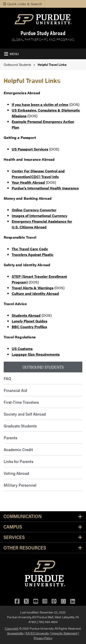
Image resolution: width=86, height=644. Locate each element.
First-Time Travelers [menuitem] (21, 402)
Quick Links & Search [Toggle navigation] (22, 4)
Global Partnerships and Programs (43, 39)
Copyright (12, 628)
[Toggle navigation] (11, 54)
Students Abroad (26, 315)
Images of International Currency (39, 216)
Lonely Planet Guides (29, 321)
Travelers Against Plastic (33, 254)
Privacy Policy (43, 638)
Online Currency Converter (34, 210)
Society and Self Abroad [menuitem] (25, 414)
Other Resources (25, 548)
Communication (22, 516)
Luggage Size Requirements (36, 354)
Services (14, 537)
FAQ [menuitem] (7, 378)
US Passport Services (30, 149)
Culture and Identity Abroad (35, 293)
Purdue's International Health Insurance (45, 188)
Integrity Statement (64, 633)
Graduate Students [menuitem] (20, 426)
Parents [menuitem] (10, 438)
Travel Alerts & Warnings (33, 288)
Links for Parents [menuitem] (18, 461)
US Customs (22, 349)
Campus (13, 527)
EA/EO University (37, 633)
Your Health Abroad (28, 182)
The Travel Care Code (30, 249)
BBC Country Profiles (29, 327)
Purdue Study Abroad (43, 33)
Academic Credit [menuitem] (18, 449)
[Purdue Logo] (43, 19)
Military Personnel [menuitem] (20, 485)
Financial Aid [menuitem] (15, 390)
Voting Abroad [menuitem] (16, 473)
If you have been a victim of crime (40, 104)
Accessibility (15, 633)
